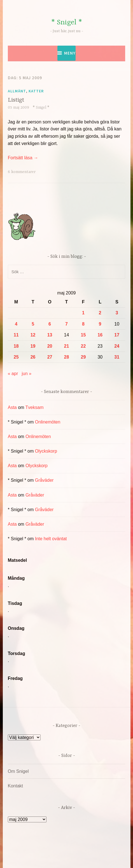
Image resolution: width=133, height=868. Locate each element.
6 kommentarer (22, 172)
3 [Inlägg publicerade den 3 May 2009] (117, 313)
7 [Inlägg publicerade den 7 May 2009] (66, 324)
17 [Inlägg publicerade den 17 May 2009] (117, 335)
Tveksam (35, 407)
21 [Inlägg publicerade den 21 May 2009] (67, 346)
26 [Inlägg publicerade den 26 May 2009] (33, 357)
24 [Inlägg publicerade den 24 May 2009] (117, 346)
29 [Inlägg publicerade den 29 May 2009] (83, 357)
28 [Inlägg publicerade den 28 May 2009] (67, 357)
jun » (27, 374)
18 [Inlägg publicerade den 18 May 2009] (16, 346)
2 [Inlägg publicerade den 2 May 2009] (100, 313)
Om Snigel (18, 771)
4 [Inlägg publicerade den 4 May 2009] (16, 324)
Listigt (16, 100)
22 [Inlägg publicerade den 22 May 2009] (83, 346)
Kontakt (15, 786)
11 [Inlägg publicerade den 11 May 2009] (16, 335)
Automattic (66, 858)
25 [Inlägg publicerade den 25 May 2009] (16, 357)
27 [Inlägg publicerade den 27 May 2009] (50, 357)
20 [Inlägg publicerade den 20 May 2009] (50, 346)
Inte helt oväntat (51, 539)
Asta (12, 407)
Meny (70, 53)
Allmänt (17, 91)
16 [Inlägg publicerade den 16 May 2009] (100, 335)
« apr (13, 374)
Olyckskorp (46, 451)
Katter (36, 91)
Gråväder (44, 480)
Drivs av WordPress (43, 851)
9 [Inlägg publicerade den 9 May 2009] (100, 324)
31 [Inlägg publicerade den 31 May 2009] (117, 357)
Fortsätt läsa (23, 158)
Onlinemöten (48, 422)
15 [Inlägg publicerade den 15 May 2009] (83, 335)
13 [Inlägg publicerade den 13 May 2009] (50, 335)
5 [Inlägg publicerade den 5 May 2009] (33, 324)
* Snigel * (67, 23)
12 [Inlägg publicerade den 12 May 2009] (33, 335)
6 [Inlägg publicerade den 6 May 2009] (50, 324)
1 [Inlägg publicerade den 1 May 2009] (83, 313)
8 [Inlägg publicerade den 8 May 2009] (83, 324)
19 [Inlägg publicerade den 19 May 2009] (33, 346)
